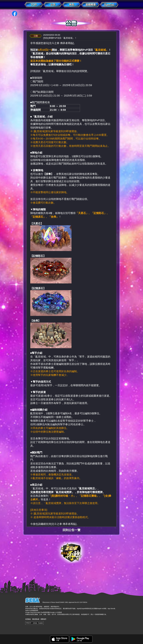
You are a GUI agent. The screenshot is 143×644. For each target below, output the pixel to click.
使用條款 (28, 619)
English (41, 623)
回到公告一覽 (71, 530)
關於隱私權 (36, 619)
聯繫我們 (43, 619)
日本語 (35, 623)
